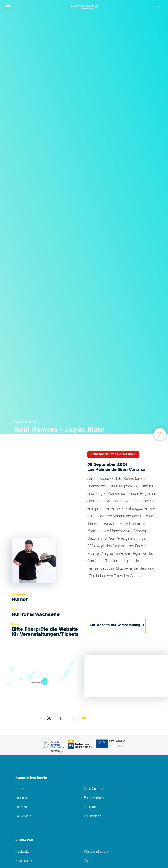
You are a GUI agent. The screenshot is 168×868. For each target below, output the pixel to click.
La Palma (22, 807)
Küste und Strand (97, 852)
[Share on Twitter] (49, 718)
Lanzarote (22, 798)
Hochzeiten (23, 852)
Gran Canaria (93, 789)
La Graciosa (93, 817)
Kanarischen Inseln (31, 778)
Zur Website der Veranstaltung (117, 625)
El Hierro (90, 807)
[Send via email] (84, 718)
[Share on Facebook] (61, 718)
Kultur (88, 861)
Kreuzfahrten (24, 861)
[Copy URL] (72, 718)
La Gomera (23, 817)
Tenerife (21, 789)
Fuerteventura (94, 798)
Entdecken (24, 841)
